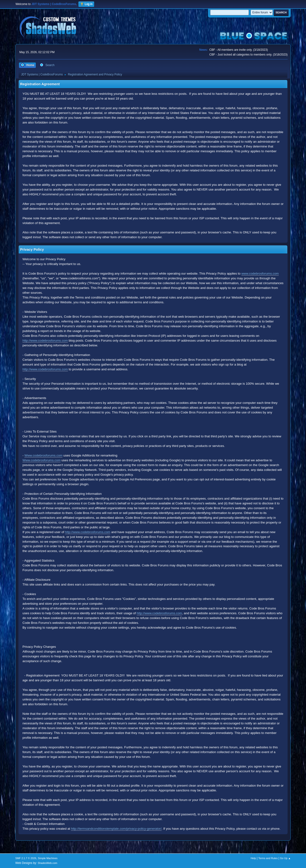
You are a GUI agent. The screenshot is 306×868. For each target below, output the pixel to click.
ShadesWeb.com (48, 863)
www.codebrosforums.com (260, 273)
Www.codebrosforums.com (43, 455)
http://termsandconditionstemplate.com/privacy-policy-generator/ (116, 829)
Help (253, 858)
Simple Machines (48, 858)
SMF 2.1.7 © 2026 (26, 858)
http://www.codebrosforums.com (45, 341)
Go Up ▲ (285, 858)
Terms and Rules (268, 858)
